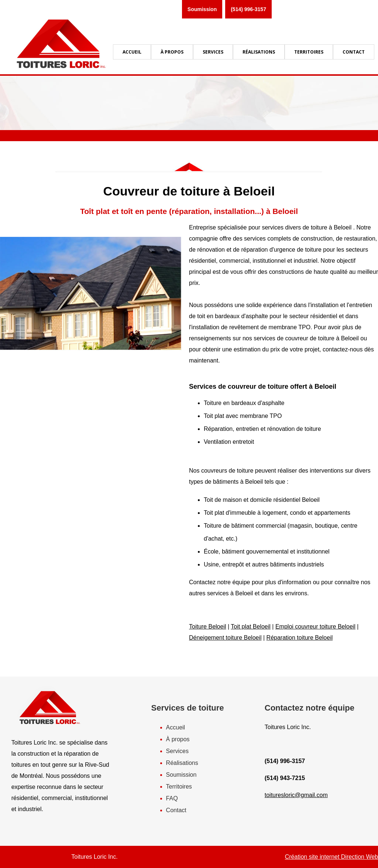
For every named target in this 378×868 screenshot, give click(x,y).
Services (177, 751)
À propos (178, 739)
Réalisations (182, 763)
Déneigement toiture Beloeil (225, 638)
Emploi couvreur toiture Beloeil (315, 627)
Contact (176, 810)
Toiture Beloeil (208, 627)
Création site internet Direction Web (331, 857)
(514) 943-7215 (285, 778)
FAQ (172, 798)
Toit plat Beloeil (251, 627)
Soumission (202, 9)
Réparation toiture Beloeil (300, 638)
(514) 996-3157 (248, 9)
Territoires (179, 787)
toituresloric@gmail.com (296, 795)
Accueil (176, 727)
